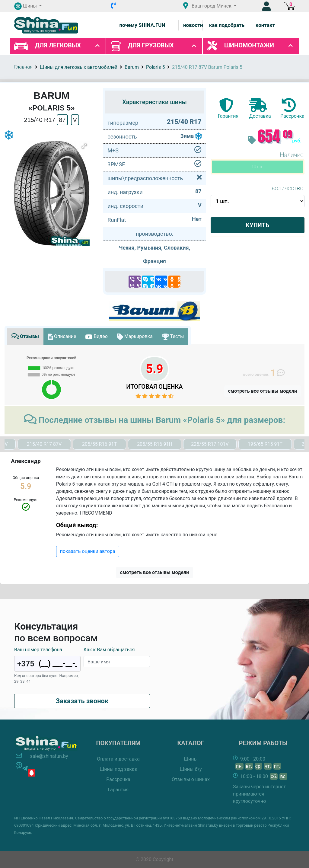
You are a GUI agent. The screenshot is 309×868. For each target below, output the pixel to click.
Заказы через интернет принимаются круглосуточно (259, 794)
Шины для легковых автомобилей (79, 67)
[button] (28, 6)
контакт (265, 25)
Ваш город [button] (208, 6)
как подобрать (227, 25)
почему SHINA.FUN (142, 25)
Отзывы (25, 336)
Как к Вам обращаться (109, 650)
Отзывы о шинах (191, 779)
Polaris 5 (155, 67)
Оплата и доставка (118, 759)
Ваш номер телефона (38, 650)
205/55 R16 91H (155, 444)
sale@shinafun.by (49, 756)
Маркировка (135, 336)
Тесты (173, 336)
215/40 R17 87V (44, 444)
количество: (288, 188)
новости (193, 25)
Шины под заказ (118, 769)
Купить (257, 225)
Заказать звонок (82, 701)
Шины (191, 759)
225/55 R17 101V (210, 444)
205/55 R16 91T (99, 444)
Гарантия (118, 790)
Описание (62, 336)
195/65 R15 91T (265, 444)
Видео (96, 336)
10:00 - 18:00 (264, 776)
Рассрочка (118, 779)
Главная (23, 67)
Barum (132, 67)
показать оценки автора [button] (88, 551)
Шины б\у (191, 769)
